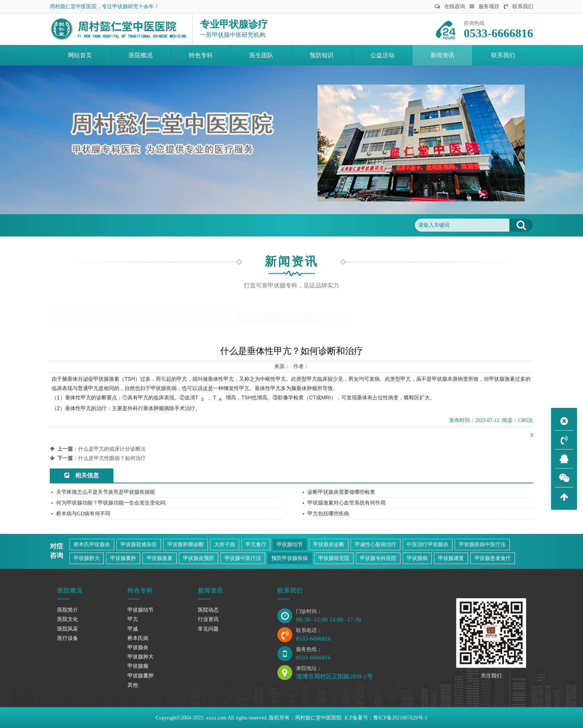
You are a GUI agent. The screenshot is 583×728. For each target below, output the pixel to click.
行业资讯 (291, 318)
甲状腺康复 (451, 558)
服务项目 (484, 7)
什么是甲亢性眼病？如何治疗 (112, 458)
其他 (133, 685)
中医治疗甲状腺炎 (428, 545)
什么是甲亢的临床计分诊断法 (112, 449)
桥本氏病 (138, 638)
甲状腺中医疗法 (243, 558)
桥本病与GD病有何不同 (83, 514)
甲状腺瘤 (138, 666)
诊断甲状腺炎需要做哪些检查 (341, 492)
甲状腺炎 (138, 648)
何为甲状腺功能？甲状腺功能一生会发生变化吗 (111, 503)
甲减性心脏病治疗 (376, 545)
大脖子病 (225, 545)
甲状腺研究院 (334, 558)
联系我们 (518, 7)
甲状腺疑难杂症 (139, 545)
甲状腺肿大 (87, 558)
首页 (94, 225)
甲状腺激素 (160, 558)
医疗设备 (68, 638)
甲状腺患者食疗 (493, 558)
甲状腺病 (417, 558)
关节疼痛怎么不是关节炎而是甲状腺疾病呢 (106, 492)
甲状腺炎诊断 (329, 545)
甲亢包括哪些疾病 (328, 514)
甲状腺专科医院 (378, 558)
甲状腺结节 (290, 545)
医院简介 (68, 610)
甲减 (133, 629)
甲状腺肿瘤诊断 (186, 545)
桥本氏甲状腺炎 (92, 545)
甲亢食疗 (256, 545)
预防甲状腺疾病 (290, 558)
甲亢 (133, 619)
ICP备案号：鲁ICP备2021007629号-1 (386, 718)
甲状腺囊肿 (123, 558)
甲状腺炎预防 (199, 558)
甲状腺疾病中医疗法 (482, 545)
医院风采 (68, 629)
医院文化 (68, 619)
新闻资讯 (119, 225)
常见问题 (149, 225)
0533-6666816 (313, 639)
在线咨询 (450, 7)
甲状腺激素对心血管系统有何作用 (347, 503)
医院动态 (253, 318)
